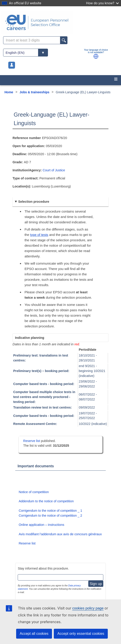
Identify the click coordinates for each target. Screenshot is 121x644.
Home (9, 92)
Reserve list (32, 441)
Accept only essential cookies (81, 634)
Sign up (96, 584)
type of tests (39, 235)
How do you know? (102, 3)
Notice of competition (34, 492)
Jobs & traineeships (34, 92)
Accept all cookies (34, 634)
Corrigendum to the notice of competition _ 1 (50, 511)
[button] (96, 56)
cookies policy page (88, 608)
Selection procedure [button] (34, 202)
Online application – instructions (41, 525)
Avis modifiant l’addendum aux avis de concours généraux (60, 534)
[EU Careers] (60, 22)
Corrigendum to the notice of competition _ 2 (50, 516)
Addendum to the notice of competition (46, 501)
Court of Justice (54, 170)
